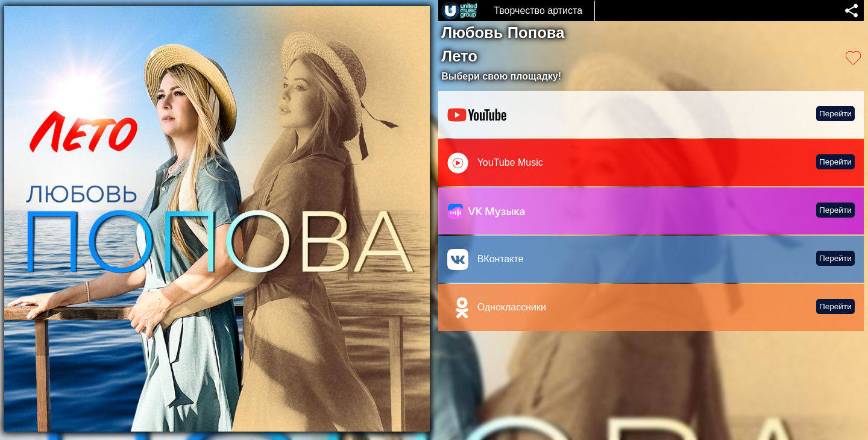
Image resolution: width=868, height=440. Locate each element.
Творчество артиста (538, 11)
